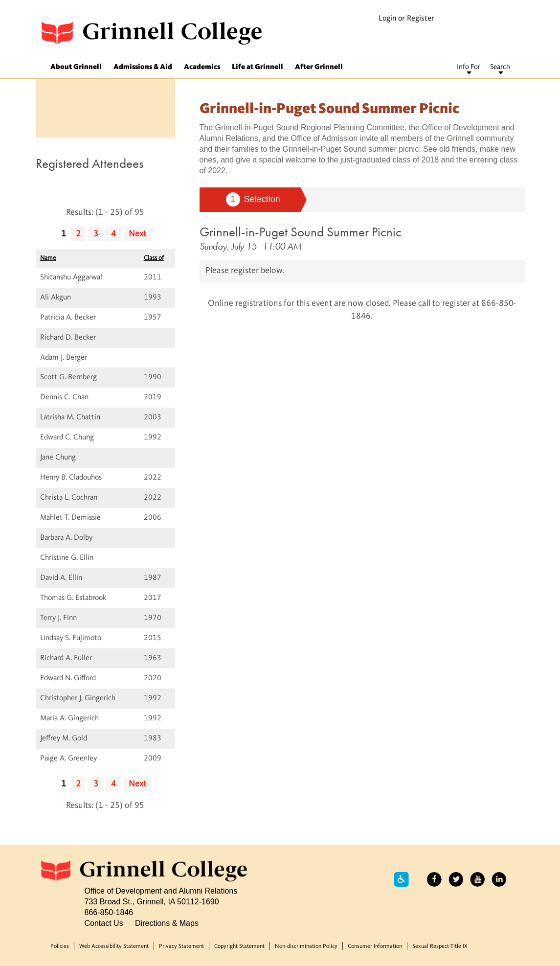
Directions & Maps (167, 923)
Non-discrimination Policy (306, 946)
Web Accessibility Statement (114, 946)
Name (48, 258)
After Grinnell (319, 67)
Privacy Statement (181, 946)
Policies (60, 946)
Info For (469, 67)
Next (137, 234)
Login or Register (406, 19)
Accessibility (402, 879)
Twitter (456, 879)
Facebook (434, 879)
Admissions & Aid (143, 67)
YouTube (477, 879)
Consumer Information (375, 946)
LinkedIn (499, 879)
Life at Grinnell (258, 67)
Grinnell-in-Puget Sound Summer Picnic (301, 232)
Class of (154, 258)
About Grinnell (76, 67)
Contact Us (104, 923)
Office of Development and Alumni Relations (161, 891)
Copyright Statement (239, 946)
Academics (202, 67)
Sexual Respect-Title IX (440, 946)
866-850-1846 (109, 912)
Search (500, 67)
